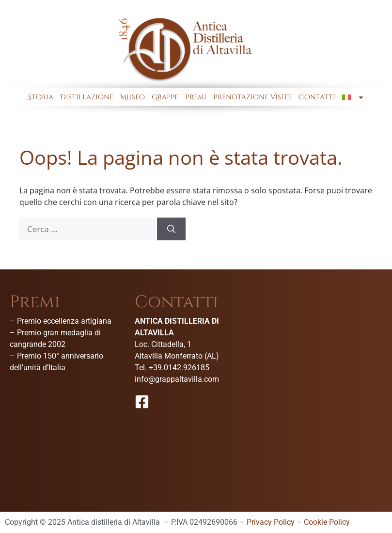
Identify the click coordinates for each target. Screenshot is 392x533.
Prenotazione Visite (252, 97)
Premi (196, 97)
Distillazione (87, 97)
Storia (40, 97)
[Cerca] (171, 229)
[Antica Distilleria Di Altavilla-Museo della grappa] (323, 366)
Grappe (165, 97)
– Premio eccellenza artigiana (61, 321)
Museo (133, 97)
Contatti (317, 97)
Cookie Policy (327, 522)
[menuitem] (353, 97)
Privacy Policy (271, 522)
